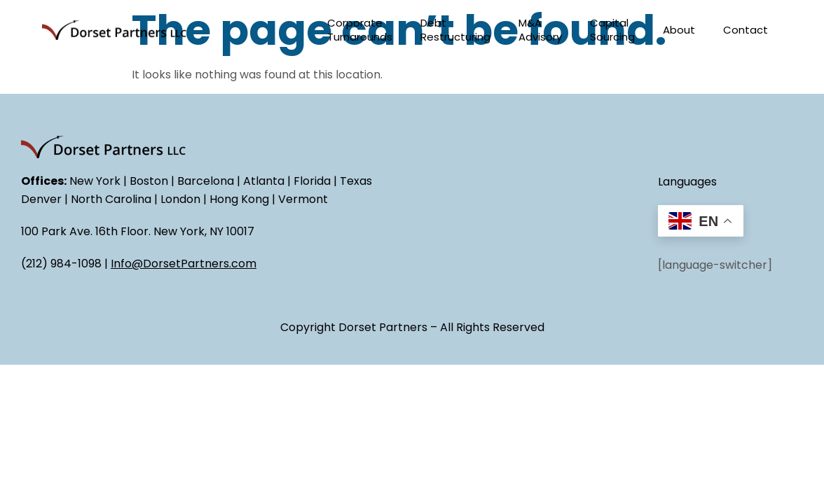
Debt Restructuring (455, 30)
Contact (746, 30)
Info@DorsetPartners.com (184, 264)
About (679, 30)
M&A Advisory (540, 30)
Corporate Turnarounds (360, 30)
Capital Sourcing (612, 30)
